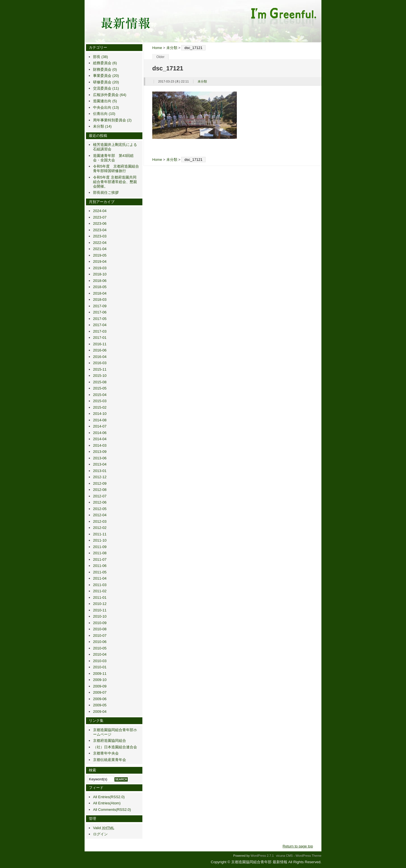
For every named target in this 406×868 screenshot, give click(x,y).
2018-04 (100, 293)
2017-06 (100, 312)
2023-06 (100, 223)
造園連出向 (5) (105, 101)
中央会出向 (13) (106, 107)
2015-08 (100, 382)
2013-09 (100, 452)
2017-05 (100, 319)
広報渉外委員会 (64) (110, 95)
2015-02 (100, 407)
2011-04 (100, 578)
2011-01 (100, 597)
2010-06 (100, 642)
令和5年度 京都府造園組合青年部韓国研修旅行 (116, 169)
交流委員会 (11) (106, 88)
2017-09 (100, 306)
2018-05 (100, 287)
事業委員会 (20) (106, 76)
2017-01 (100, 338)
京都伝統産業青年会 (110, 760)
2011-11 (100, 534)
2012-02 (100, 528)
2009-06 (100, 699)
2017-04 (100, 325)
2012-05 (100, 509)
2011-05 (100, 572)
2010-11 (100, 610)
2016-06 (100, 350)
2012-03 (100, 521)
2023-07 (100, 217)
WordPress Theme (308, 856)
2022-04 (100, 243)
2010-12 (100, 604)
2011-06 (100, 566)
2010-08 (100, 629)
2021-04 (100, 249)
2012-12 (100, 477)
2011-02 (100, 591)
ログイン (100, 834)
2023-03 (100, 236)
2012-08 (100, 490)
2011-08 (100, 553)
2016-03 (100, 363)
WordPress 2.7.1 (262, 856)
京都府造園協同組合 (110, 741)
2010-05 (100, 648)
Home (157, 48)
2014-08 (100, 420)
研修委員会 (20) (106, 82)
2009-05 (100, 705)
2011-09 (100, 547)
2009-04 (100, 712)
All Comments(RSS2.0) (112, 810)
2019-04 (100, 261)
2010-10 (100, 616)
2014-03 (100, 445)
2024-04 (100, 211)
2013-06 (100, 458)
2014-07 (100, 426)
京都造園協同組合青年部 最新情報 (203, 21)
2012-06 (100, 502)
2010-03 (100, 661)
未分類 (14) (102, 126)
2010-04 (100, 654)
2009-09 (100, 686)
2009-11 (100, 674)
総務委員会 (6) (105, 63)
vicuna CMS (284, 856)
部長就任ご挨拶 (106, 192)
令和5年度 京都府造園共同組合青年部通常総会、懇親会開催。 (115, 182)
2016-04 (100, 357)
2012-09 (100, 483)
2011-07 (100, 559)
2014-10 (100, 414)
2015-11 (100, 369)
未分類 (172, 48)
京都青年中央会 (106, 753)
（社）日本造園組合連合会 (115, 747)
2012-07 (100, 496)
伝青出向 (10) (104, 114)
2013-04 (100, 464)
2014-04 (100, 439)
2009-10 (100, 680)
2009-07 (100, 692)
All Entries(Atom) (107, 803)
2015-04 (100, 395)
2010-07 (100, 636)
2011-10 (100, 540)
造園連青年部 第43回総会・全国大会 (113, 158)
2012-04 (100, 515)
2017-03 (100, 331)
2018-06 (100, 281)
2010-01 (100, 667)
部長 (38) (101, 57)
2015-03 (100, 401)
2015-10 (100, 376)
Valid (104, 828)
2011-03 (100, 585)
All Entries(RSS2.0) (109, 797)
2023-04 (100, 230)
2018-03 (100, 300)
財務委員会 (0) (105, 69)
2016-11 (100, 344)
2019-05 (100, 255)
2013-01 (100, 471)
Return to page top (298, 846)
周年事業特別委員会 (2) (112, 120)
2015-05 (100, 388)
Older (160, 57)
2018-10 (100, 274)
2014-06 (100, 433)
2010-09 (100, 623)
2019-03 (100, 268)
